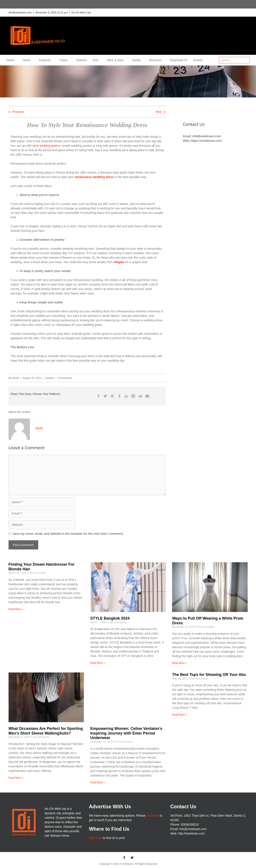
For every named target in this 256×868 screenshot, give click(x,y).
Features (46, 60)
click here (153, 816)
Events (198, 60)
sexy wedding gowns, (47, 146)
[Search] (246, 60)
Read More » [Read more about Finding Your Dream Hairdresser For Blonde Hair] (16, 609)
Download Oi (178, 60)
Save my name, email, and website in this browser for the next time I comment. (68, 534)
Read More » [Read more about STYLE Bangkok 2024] (98, 663)
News (28, 60)
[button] (98, 396)
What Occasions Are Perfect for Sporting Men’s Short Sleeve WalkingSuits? (46, 731)
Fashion (81, 60)
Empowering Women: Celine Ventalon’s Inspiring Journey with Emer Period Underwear (126, 733)
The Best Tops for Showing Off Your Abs (209, 675)
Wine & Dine (116, 60)
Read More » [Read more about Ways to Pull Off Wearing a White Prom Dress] (179, 663)
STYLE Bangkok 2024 (110, 618)
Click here (95, 838)
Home (11, 60)
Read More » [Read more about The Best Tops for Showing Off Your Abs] (179, 715)
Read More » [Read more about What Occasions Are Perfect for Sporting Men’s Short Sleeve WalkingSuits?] (16, 778)
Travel (64, 60)
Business (156, 60)
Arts (97, 60)
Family (137, 60)
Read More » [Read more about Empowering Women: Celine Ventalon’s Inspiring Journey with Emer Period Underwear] (98, 783)
